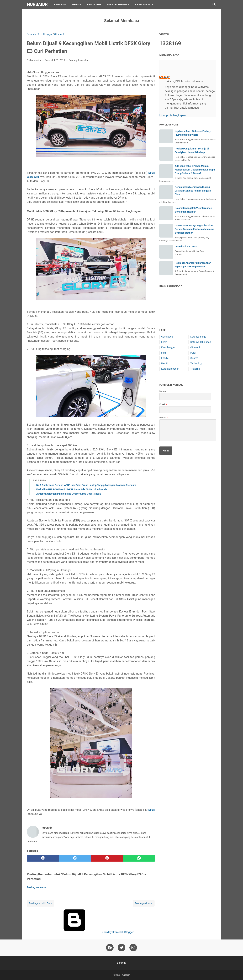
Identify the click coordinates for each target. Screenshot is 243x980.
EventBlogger (117, 4)
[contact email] (185, 410)
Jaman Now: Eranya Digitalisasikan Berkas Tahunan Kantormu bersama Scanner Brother (194, 229)
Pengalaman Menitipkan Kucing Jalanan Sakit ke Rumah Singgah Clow (193, 191)
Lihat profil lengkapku (173, 115)
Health (165, 363)
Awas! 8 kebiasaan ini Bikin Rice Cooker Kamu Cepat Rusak (68, 494)
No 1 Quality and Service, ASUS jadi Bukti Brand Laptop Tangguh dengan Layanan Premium (86, 485)
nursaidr (37, 4)
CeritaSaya (143, 4)
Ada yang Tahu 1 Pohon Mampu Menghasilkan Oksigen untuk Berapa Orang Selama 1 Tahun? (195, 170)
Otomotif (195, 347)
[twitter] (75, 858)
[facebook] (43, 858)
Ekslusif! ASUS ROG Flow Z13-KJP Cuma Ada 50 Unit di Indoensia (72, 489)
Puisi (193, 353)
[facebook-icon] (110, 948)
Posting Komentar (78, 60)
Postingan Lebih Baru (40, 903)
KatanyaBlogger (170, 369)
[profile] (165, 70)
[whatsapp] (139, 858)
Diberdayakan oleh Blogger (91, 932)
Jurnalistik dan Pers (186, 247)
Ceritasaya (167, 337)
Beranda (60, 4)
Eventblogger (168, 347)
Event (164, 342)
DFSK (152, 810)
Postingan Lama (144, 903)
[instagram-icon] (133, 948)
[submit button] (166, 451)
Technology (196, 363)
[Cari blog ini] (214, 4)
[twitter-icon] (122, 948)
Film (163, 353)
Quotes (194, 358)
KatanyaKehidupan (201, 342)
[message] (188, 430)
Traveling (94, 4)
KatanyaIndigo (198, 337)
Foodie (76, 4)
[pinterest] (107, 858)
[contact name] (185, 397)
